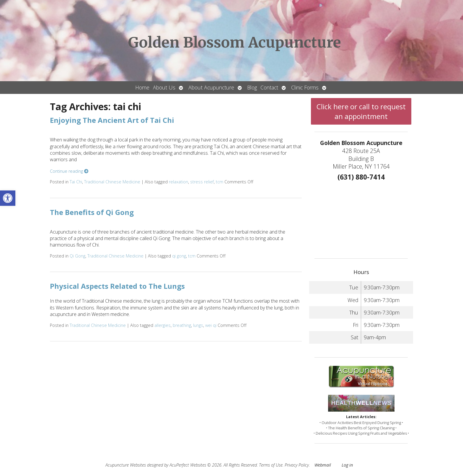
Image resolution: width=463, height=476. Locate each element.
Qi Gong (78, 256)
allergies (163, 325)
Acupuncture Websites (126, 465)
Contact (269, 87)
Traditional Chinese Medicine (112, 182)
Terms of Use (271, 465)
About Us (164, 87)
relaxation (178, 182)
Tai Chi (76, 182)
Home (142, 87)
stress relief (202, 182)
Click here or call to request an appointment (361, 111)
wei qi (211, 325)
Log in (347, 465)
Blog (252, 87)
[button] (8, 198)
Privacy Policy (297, 465)
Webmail (323, 465)
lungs (198, 325)
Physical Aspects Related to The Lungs (117, 286)
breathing (182, 325)
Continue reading (69, 171)
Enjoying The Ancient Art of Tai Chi (112, 120)
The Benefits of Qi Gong (92, 212)
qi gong (179, 256)
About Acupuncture (211, 87)
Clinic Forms (305, 87)
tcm (220, 182)
